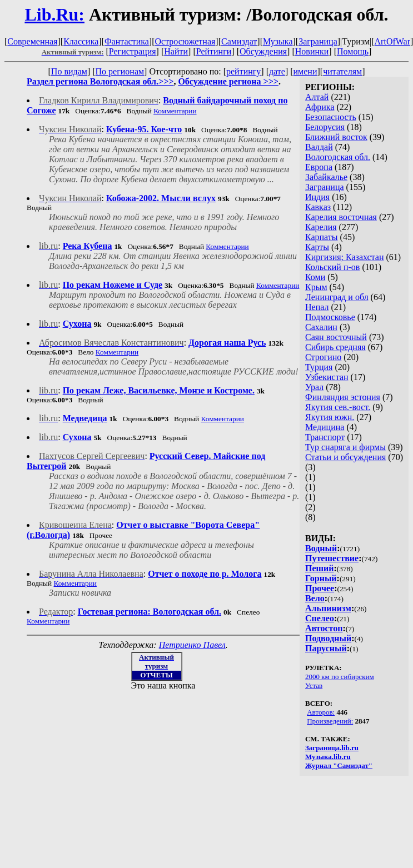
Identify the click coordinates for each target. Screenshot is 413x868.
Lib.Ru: (54, 14)
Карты (317, 247)
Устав (314, 685)
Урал (314, 387)
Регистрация (133, 51)
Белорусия (325, 127)
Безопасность (331, 117)
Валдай (319, 147)
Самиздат (239, 41)
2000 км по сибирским (340, 677)
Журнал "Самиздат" (339, 765)
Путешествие (332, 558)
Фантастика (127, 41)
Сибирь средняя (335, 347)
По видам (69, 71)
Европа (319, 167)
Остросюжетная (185, 41)
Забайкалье (326, 177)
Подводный (328, 638)
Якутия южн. (330, 417)
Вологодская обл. (338, 157)
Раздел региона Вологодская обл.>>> (100, 81)
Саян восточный (336, 337)
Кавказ (318, 207)
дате (277, 71)
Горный (321, 578)
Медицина (325, 427)
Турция (319, 367)
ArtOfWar (392, 41)
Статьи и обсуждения (345, 457)
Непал (317, 307)
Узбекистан (327, 377)
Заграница (318, 41)
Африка (320, 107)
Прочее (320, 588)
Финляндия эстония (343, 397)
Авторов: (321, 712)
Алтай (317, 97)
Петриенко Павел (192, 645)
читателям (342, 71)
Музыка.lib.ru (328, 757)
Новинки (312, 51)
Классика (81, 41)
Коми (315, 277)
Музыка (278, 41)
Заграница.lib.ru (332, 748)
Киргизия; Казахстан (345, 257)
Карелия (321, 227)
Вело (315, 598)
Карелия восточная (341, 217)
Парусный (326, 648)
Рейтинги (214, 51)
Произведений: (330, 721)
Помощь (353, 51)
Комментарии (175, 111)
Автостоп (324, 628)
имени (305, 71)
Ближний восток (336, 137)
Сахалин (321, 327)
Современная (32, 41)
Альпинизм (328, 608)
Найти (176, 51)
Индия (317, 197)
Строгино (323, 357)
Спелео (320, 618)
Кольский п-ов (332, 267)
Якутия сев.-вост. (338, 407)
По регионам (120, 71)
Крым (316, 287)
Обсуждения (263, 51)
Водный (321, 548)
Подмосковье (330, 317)
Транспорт (325, 437)
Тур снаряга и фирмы (345, 447)
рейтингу (243, 71)
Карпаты (322, 237)
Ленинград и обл (337, 297)
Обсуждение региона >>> (228, 81)
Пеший (320, 568)
